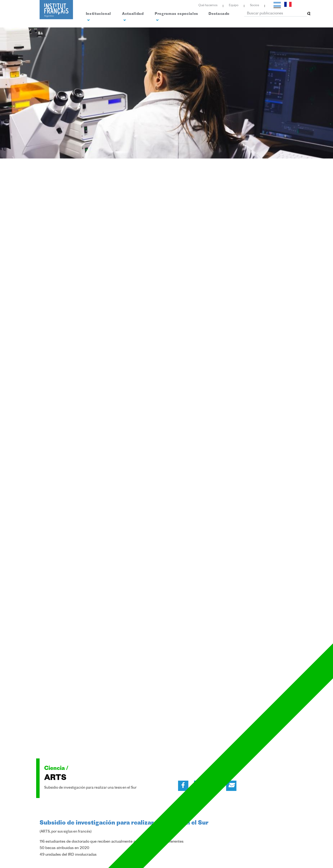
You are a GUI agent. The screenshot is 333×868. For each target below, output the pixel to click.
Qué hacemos (208, 5)
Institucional (98, 17)
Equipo (234, 5)
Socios (254, 5)
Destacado (219, 14)
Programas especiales (176, 17)
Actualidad (133, 17)
